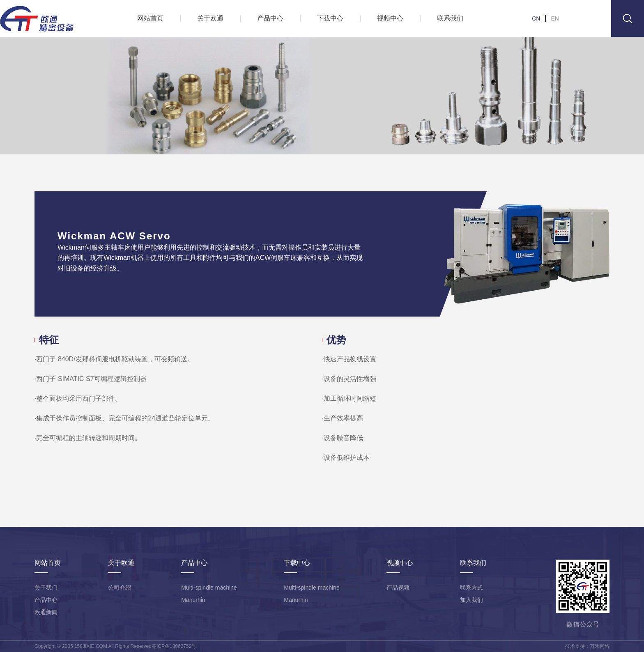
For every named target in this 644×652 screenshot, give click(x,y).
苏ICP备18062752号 (174, 646)
